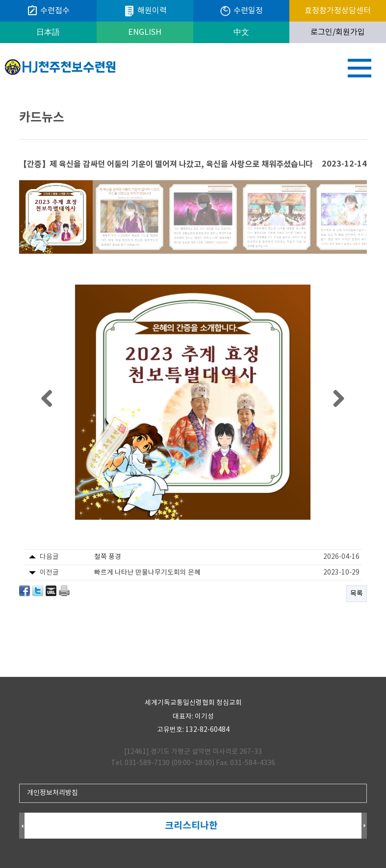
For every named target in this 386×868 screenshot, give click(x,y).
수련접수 (48, 11)
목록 (357, 594)
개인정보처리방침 (52, 793)
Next (364, 826)
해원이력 (145, 11)
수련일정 (241, 11)
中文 (241, 32)
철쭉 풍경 (108, 557)
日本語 (48, 32)
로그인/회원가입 (338, 32)
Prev (22, 826)
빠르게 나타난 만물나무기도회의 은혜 (147, 573)
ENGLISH (145, 32)
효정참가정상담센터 (338, 11)
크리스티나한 (193, 826)
